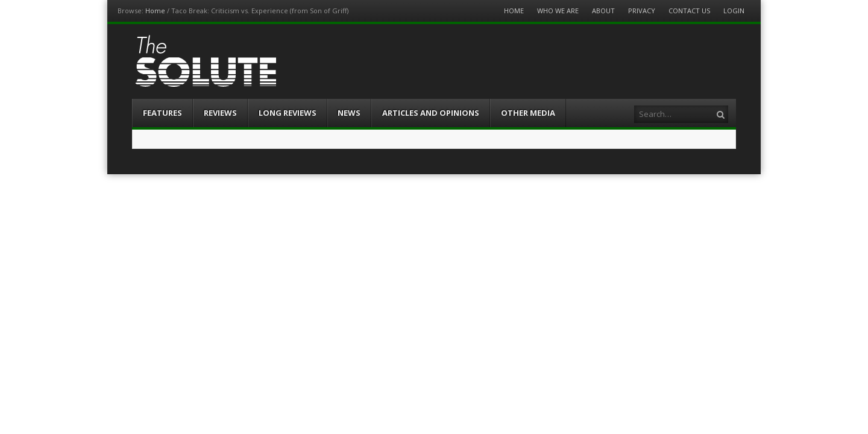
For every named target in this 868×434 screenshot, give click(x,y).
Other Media (528, 113)
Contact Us (689, 11)
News (349, 113)
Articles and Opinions (431, 113)
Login (734, 11)
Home (155, 11)
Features (162, 113)
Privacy (642, 11)
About (603, 11)
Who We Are (558, 11)
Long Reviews (288, 113)
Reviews (220, 113)
